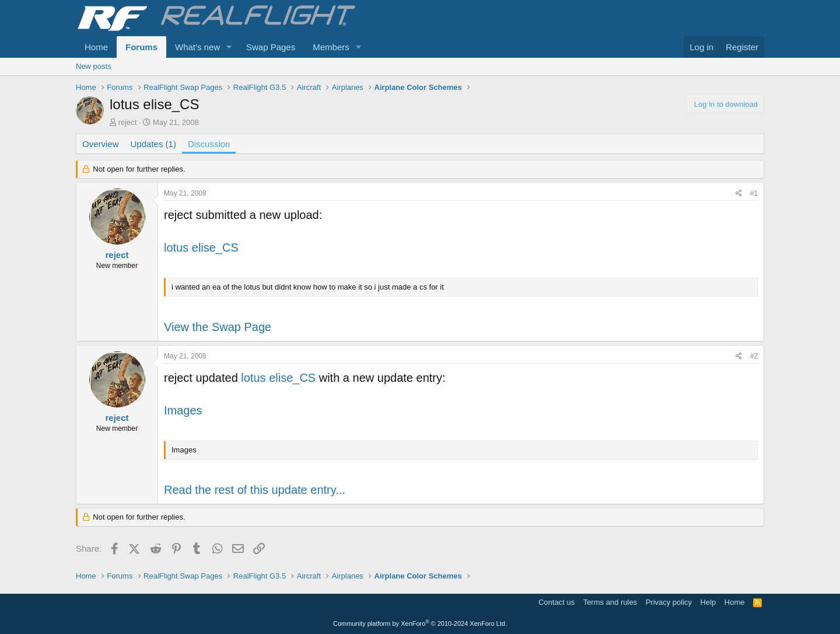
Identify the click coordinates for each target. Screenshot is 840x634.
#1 (754, 193)
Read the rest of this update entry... (255, 490)
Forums (141, 47)
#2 (754, 356)
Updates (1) (153, 144)
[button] (229, 47)
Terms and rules (610, 602)
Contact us (556, 602)
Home (96, 47)
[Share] (739, 194)
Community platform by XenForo (420, 623)
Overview (101, 144)
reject (128, 122)
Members (331, 47)
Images (183, 410)
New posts (94, 66)
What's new (197, 47)
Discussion (209, 144)
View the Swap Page (218, 327)
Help (708, 602)
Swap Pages (271, 47)
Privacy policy (669, 602)
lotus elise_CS (201, 248)
